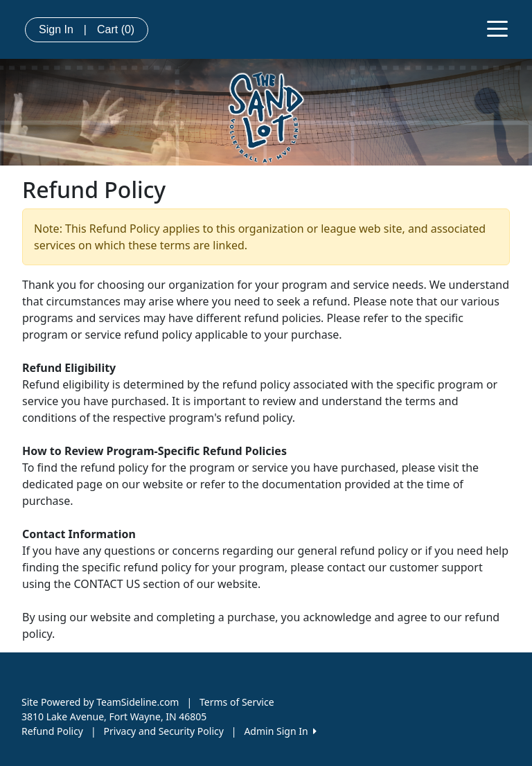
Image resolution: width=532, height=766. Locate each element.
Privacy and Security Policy (164, 731)
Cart (116, 29)
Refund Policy (52, 731)
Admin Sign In (280, 731)
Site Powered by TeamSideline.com (100, 702)
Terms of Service (237, 702)
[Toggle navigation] (497, 28)
